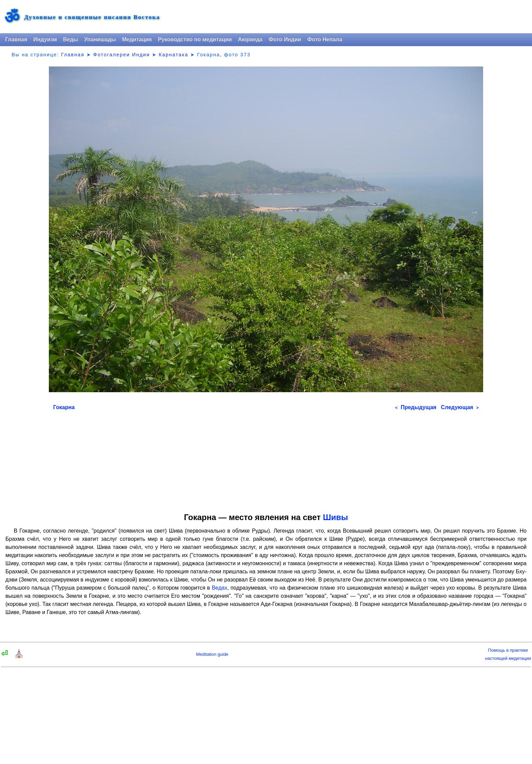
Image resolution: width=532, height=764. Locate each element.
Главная (16, 40)
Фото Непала (325, 40)
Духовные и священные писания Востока (92, 17)
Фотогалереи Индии (122, 55)
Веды (71, 40)
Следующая (460, 407)
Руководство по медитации (195, 40)
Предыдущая (416, 407)
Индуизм (45, 40)
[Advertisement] (266, 459)
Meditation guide (212, 654)
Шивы (336, 517)
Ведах (219, 588)
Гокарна (64, 407)
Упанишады (100, 40)
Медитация (137, 40)
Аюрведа (250, 40)
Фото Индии (285, 40)
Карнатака (174, 55)
